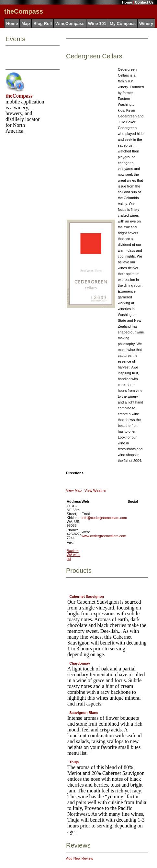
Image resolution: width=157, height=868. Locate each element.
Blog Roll (43, 24)
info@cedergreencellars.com (104, 518)
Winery (146, 24)
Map (26, 24)
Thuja (74, 762)
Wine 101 (97, 24)
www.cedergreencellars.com (104, 536)
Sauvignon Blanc (84, 713)
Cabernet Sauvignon (87, 597)
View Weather (95, 490)
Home (127, 2)
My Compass (123, 24)
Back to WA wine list (73, 555)
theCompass (19, 96)
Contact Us (144, 2)
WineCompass (70, 24)
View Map (74, 490)
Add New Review (80, 858)
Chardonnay (80, 663)
